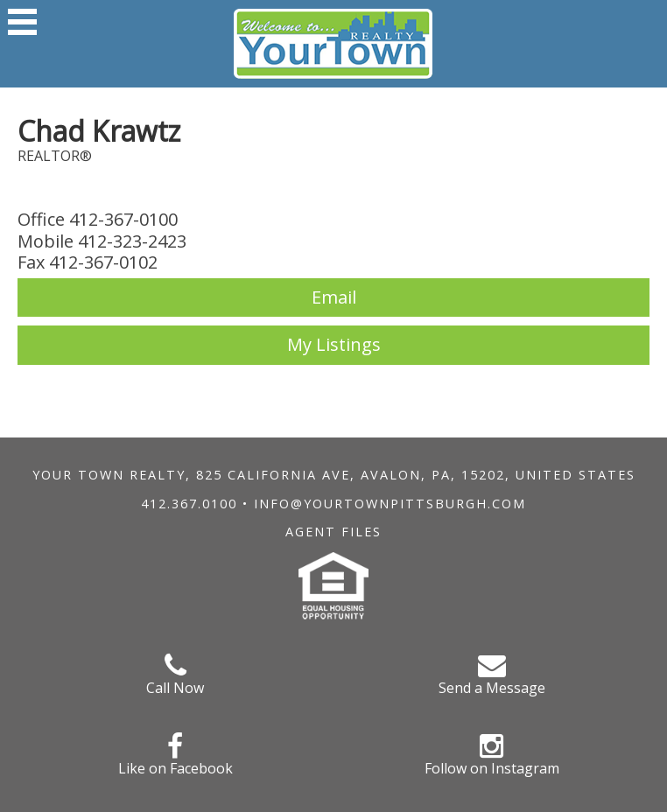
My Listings (334, 344)
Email (334, 297)
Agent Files (333, 532)
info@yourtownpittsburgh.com (390, 504)
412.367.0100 (189, 504)
